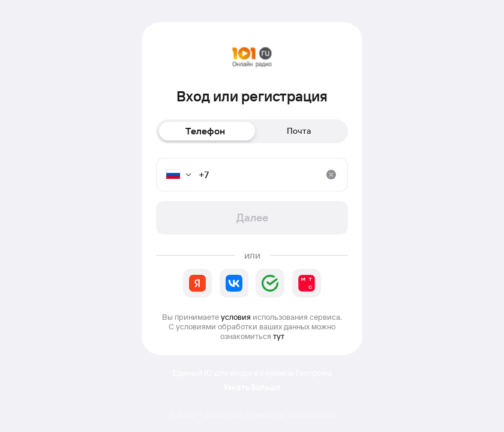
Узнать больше (252, 387)
